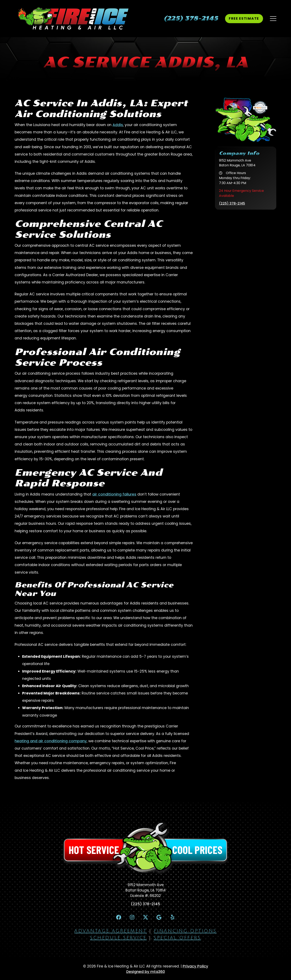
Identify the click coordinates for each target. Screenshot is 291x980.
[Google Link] (159, 917)
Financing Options (185, 931)
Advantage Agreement (111, 931)
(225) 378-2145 (232, 203)
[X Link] (145, 917)
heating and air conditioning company (51, 741)
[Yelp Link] (172, 917)
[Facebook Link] (119, 917)
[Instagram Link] (132, 917)
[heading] (191, 18)
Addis (118, 125)
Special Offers (177, 938)
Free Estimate (244, 18)
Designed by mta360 (146, 972)
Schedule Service (118, 938)
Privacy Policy (195, 966)
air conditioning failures (114, 494)
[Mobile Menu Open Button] (273, 18)
